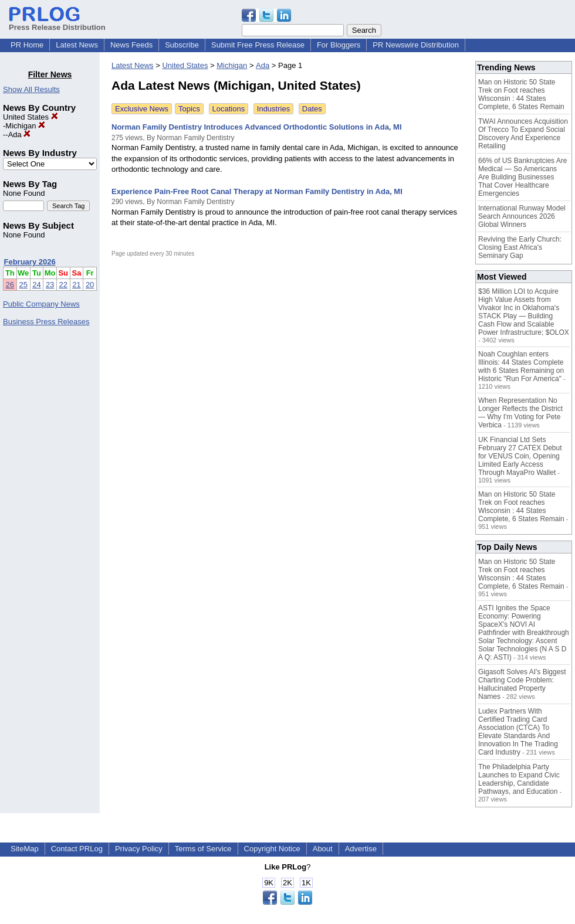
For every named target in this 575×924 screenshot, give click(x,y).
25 (23, 285)
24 (36, 285)
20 (90, 285)
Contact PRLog (77, 849)
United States (31, 117)
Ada (20, 135)
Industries (273, 109)
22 (63, 285)
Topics (189, 109)
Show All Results (31, 89)
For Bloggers (339, 45)
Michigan (25, 126)
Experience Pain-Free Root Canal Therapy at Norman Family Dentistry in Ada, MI (257, 191)
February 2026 (30, 262)
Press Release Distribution (57, 23)
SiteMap (25, 849)
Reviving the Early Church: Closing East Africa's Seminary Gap (520, 247)
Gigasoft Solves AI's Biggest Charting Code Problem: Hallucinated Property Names (522, 684)
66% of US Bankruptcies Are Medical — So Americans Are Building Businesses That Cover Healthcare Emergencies (522, 177)
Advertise (361, 849)
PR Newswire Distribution (416, 45)
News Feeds (131, 45)
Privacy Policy (139, 849)
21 (76, 285)
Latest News (77, 45)
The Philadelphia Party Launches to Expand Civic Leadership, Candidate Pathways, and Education (519, 779)
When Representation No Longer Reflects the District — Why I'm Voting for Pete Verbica (520, 413)
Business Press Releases (46, 322)
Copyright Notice (272, 849)
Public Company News (41, 304)
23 (50, 285)
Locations (229, 109)
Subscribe (182, 45)
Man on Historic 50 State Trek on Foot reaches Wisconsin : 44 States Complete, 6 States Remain (521, 94)
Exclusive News (142, 109)
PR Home (27, 45)
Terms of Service (203, 849)
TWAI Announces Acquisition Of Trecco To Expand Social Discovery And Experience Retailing (523, 134)
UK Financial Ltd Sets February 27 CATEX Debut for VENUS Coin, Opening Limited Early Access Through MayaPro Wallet (520, 456)
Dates (312, 109)
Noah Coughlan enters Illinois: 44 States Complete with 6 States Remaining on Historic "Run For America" (521, 366)
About (323, 849)
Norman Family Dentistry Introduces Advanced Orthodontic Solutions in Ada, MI (257, 127)
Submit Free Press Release (258, 45)
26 (10, 285)
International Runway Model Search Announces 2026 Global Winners (522, 216)
